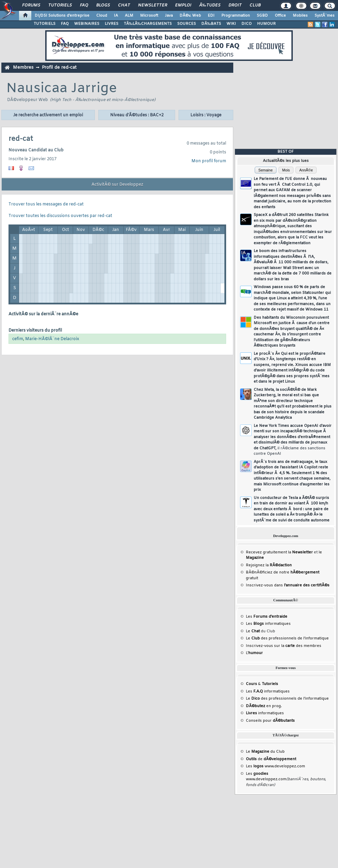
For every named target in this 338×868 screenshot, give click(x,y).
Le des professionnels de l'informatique (287, 638)
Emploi (183, 5)
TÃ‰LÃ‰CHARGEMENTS (148, 24)
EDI (211, 16)
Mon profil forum (209, 161)
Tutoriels (60, 5)
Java (169, 16)
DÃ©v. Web (190, 16)
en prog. (264, 706)
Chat (124, 5)
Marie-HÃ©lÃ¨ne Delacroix (52, 339)
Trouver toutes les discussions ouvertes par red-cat (60, 216)
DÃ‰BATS (211, 24)
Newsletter (153, 5)
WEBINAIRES (87, 24)
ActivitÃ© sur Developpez (117, 185)
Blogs (103, 5)
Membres (23, 68)
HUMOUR (266, 24)
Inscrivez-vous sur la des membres (284, 646)
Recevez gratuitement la (279, 552)
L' (254, 653)
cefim (18, 339)
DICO (247, 24)
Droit (235, 5)
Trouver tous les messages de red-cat (46, 204)
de (271, 759)
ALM (129, 16)
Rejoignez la (269, 565)
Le (253, 631)
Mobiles (300, 16)
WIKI (231, 24)
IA (116, 16)
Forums (31, 5)
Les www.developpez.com (275, 766)
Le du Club (265, 752)
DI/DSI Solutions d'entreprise (62, 16)
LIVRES (112, 24)
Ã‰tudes (210, 5)
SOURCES (187, 24)
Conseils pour (270, 721)
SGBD (262, 16)
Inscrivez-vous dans (288, 585)
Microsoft (149, 16)
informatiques (265, 713)
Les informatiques (268, 624)
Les (267, 617)
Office (280, 16)
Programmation (236, 16)
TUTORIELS (45, 24)
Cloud (102, 16)
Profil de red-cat (59, 68)
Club (255, 5)
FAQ (84, 5)
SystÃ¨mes (325, 16)
